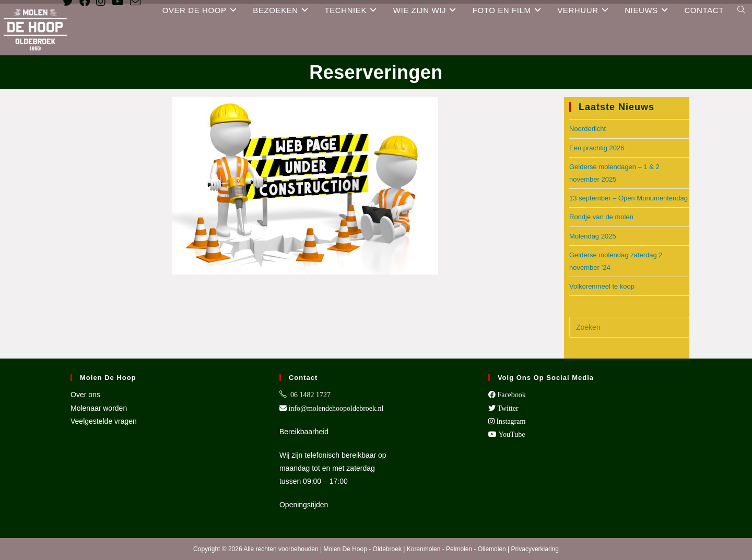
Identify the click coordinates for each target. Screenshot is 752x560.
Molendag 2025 (593, 236)
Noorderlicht (587, 129)
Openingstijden (304, 505)
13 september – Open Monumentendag (628, 198)
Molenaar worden (99, 408)
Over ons (85, 395)
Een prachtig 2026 (597, 148)
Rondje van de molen (601, 217)
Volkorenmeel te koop (602, 286)
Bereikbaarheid (304, 432)
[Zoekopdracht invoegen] (629, 327)
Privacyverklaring (535, 549)
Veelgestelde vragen (104, 421)
